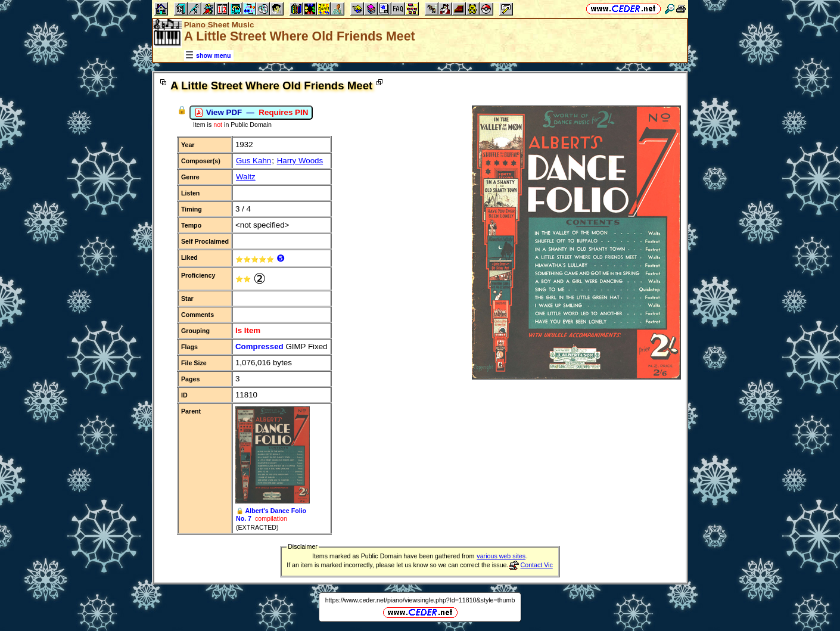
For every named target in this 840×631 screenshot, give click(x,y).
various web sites (501, 556)
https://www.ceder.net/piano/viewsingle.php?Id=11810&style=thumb (420, 600)
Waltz (246, 177)
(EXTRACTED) (257, 527)
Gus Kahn (253, 161)
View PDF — (251, 113)
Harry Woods (300, 161)
